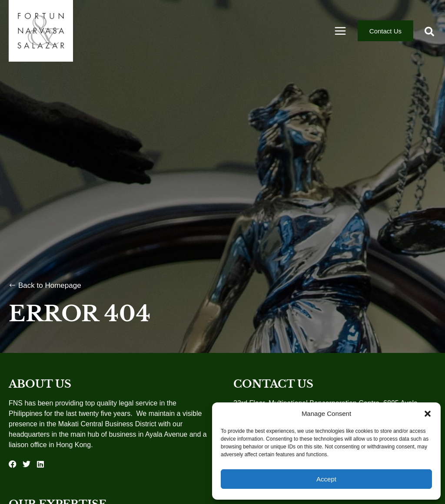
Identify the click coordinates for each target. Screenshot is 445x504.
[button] (428, 414)
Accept (326, 479)
